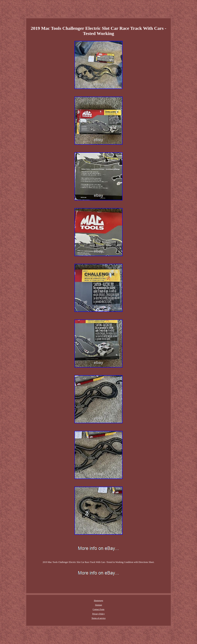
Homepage (98, 600)
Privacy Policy (98, 614)
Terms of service (98, 618)
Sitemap (98, 605)
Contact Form (99, 609)
